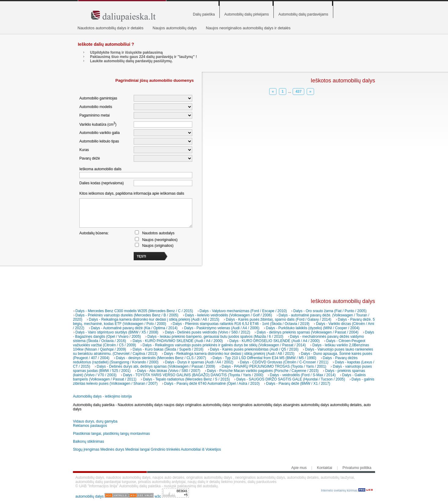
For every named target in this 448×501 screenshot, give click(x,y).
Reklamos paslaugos (90, 426)
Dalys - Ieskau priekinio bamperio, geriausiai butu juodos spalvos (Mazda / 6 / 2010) (215, 337)
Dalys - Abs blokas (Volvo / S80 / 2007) (169, 371)
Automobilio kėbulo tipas (99, 141)
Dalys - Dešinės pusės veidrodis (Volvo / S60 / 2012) (207, 332)
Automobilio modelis (96, 107)
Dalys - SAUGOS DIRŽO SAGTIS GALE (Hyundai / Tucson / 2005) (291, 379)
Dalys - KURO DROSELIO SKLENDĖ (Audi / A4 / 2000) (274, 341)
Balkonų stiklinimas (89, 442)
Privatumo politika (357, 468)
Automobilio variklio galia (99, 133)
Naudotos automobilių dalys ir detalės (110, 28)
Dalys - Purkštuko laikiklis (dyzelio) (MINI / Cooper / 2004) (313, 328)
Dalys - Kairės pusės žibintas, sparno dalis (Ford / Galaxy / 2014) (278, 319)
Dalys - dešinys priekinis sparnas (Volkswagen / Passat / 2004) (308, 332)
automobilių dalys (90, 496)
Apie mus (299, 468)
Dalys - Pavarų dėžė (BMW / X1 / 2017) (298, 384)
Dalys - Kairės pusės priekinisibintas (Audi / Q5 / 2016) (254, 349)
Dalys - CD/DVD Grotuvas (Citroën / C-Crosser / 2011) (284, 362)
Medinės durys (112, 449)
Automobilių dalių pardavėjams (303, 14)
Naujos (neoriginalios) (160, 240)
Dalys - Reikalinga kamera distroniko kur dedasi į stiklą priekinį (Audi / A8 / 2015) (154, 319)
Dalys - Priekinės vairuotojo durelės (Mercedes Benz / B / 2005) (127, 315)
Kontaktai (324, 468)
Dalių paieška (204, 14)
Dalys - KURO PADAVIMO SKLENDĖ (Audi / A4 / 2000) (178, 341)
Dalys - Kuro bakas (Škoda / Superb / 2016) (168, 349)
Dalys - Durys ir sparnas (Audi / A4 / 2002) (199, 362)
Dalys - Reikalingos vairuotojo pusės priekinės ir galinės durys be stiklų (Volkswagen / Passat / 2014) (224, 345)
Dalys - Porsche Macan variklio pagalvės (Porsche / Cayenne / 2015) (263, 371)
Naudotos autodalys (158, 233)
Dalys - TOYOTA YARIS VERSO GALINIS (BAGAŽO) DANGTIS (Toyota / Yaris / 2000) (193, 375)
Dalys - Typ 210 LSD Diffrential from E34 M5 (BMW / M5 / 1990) (265, 358)
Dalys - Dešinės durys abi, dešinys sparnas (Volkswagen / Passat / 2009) (156, 366)
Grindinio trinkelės (165, 449)
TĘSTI (141, 256)
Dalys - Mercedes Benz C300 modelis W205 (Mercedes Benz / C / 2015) (134, 311)
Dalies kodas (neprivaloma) (101, 183)
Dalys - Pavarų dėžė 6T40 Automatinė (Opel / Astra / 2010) (212, 384)
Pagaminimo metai (94, 115)
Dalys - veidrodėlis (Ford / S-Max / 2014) (303, 375)
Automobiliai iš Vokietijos (201, 449)
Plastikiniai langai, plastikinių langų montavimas (111, 434)
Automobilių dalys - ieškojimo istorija (102, 396)
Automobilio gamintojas (98, 98)
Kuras (84, 150)
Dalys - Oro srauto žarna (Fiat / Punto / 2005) (330, 311)
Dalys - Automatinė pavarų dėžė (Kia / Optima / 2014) (134, 328)
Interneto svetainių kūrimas (347, 490)
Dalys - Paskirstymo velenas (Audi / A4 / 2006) (222, 328)
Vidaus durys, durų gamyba (95, 421)
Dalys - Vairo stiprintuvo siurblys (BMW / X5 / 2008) (117, 332)
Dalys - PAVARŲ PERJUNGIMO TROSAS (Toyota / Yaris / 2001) (274, 366)
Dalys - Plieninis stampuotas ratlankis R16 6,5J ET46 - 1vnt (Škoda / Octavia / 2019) (241, 324)
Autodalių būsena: (94, 233)
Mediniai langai (137, 449)
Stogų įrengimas (86, 449)
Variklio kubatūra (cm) (98, 124)
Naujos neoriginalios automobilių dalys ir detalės (248, 28)
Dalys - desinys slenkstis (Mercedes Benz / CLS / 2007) (161, 358)
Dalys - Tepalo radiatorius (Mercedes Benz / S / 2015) (186, 379)
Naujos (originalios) (158, 246)
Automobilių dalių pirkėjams (247, 14)
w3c (158, 496)
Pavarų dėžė (90, 158)
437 (298, 92)
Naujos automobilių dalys (175, 28)
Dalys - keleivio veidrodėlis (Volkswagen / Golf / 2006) (228, 315)
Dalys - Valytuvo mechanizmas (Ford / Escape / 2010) (243, 311)
